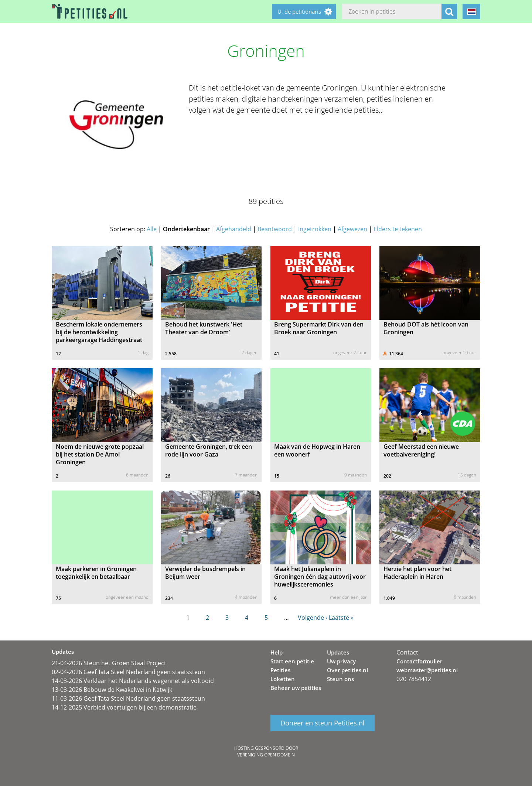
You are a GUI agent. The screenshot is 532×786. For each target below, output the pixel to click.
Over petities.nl (347, 670)
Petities (280, 670)
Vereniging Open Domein (266, 755)
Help (277, 652)
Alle (152, 229)
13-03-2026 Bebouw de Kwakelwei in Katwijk (112, 690)
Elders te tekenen (398, 229)
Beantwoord (275, 229)
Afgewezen (352, 229)
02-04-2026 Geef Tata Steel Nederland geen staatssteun (128, 672)
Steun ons (340, 679)
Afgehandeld (234, 229)
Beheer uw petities (296, 688)
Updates (338, 652)
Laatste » (341, 618)
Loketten (283, 679)
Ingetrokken (315, 229)
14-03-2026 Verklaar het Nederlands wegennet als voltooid (133, 681)
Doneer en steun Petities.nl (323, 723)
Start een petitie (292, 661)
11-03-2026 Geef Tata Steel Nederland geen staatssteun (128, 698)
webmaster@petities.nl (427, 670)
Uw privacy (341, 661)
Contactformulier (419, 661)
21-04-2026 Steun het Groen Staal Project (109, 663)
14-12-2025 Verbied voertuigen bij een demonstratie (124, 707)
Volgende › (313, 618)
